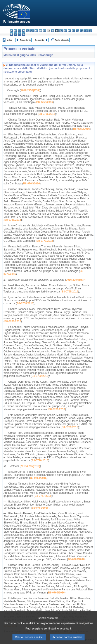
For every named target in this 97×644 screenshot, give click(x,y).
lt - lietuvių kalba (65, 31)
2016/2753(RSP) (30, 90)
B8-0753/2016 (45, 102)
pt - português (86, 31)
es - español (15, 31)
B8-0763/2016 (76, 559)
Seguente (39, 40)
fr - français (44, 31)
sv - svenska (24, 34)
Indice (10, 40)
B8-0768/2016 (13, 220)
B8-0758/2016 (25, 303)
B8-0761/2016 (40, 508)
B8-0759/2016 (81, 129)
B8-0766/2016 (57, 409)
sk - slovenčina (11, 34)
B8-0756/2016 (47, 114)
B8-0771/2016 (45, 241)
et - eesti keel (32, 31)
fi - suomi (20, 34)
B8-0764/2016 (31, 184)
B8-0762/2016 (40, 376)
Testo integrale (62, 40)
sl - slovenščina (15, 34)
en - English (40, 31)
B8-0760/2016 (13, 321)
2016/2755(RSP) (30, 466)
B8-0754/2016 (38, 478)
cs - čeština (20, 31)
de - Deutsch (28, 31)
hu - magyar (69, 31)
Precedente (25, 40)
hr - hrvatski (53, 31)
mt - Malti (74, 31)
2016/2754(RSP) (76, 280)
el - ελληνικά (36, 31)
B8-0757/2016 (43, 496)
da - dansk (24, 31)
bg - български (11, 31)
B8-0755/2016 (70, 292)
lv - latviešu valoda (61, 31)
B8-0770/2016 (40, 460)
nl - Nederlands (78, 31)
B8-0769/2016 (70, 427)
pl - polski (82, 31)
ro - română (90, 31)
